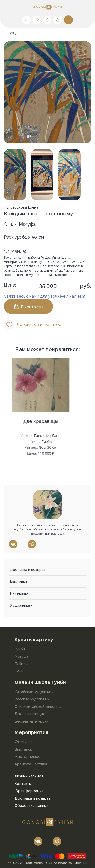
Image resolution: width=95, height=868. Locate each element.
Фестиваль (25, 742)
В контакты (28, 306)
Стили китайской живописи (39, 706)
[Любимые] (37, 20)
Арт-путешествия (31, 764)
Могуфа (22, 656)
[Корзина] (47, 20)
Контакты (23, 783)
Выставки (18, 581)
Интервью (19, 593)
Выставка (23, 749)
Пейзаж (22, 664)
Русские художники (32, 699)
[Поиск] (26, 20)
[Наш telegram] (32, 544)
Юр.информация (29, 791)
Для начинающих (30, 714)
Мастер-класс (27, 757)
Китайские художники (34, 692)
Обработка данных (32, 806)
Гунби (20, 649)
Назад (13, 33)
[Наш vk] (13, 544)
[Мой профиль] (58, 20)
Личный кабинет (29, 776)
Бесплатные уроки (32, 721)
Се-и (19, 671)
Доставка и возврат (28, 570)
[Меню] (68, 20)
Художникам (21, 605)
